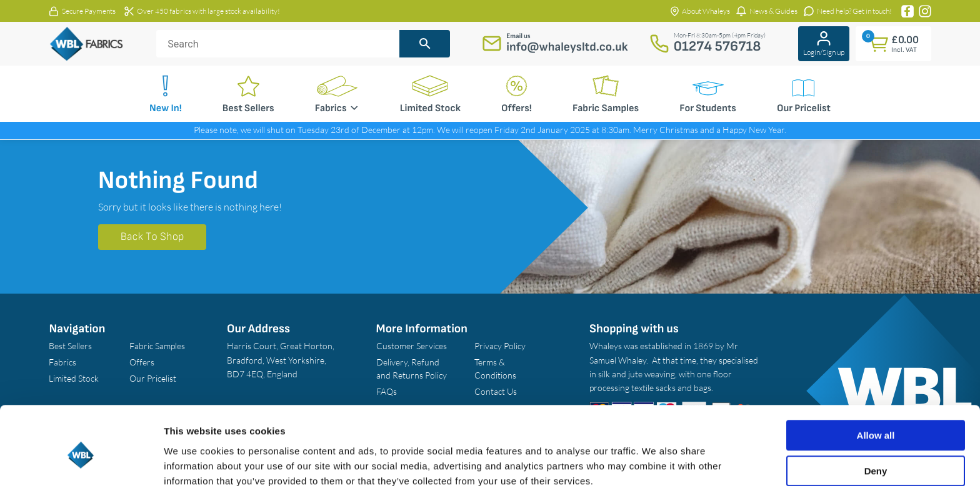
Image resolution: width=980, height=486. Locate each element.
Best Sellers (248, 108)
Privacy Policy (500, 346)
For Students (708, 108)
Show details (193, 461)
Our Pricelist (804, 108)
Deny (876, 417)
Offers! (517, 108)
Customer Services (412, 346)
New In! (166, 108)
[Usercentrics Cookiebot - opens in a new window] (81, 462)
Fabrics (337, 108)
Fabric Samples (606, 108)
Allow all (876, 382)
